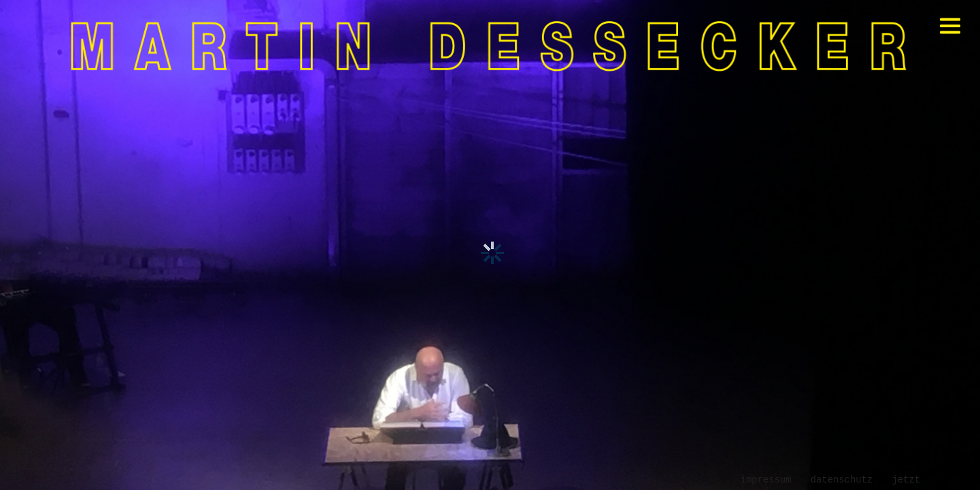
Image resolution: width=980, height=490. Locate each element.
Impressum (766, 480)
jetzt (906, 480)
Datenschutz (842, 480)
